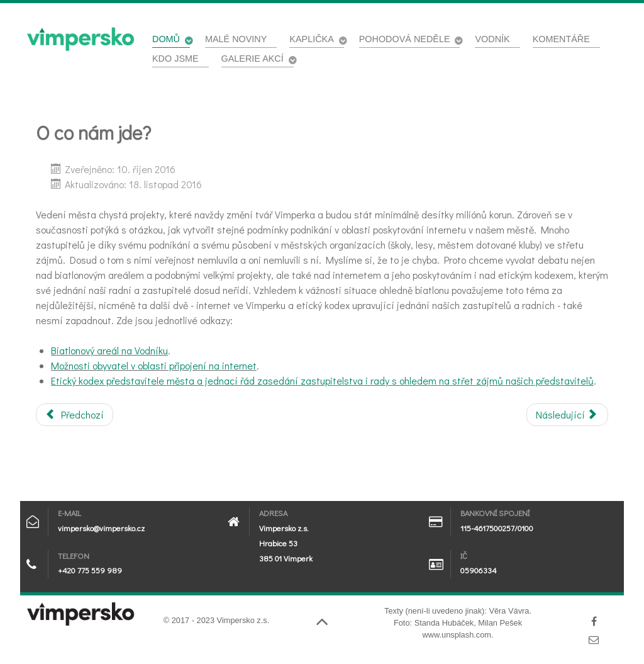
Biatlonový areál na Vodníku (109, 350)
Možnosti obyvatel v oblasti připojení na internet (154, 365)
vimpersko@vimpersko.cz (101, 528)
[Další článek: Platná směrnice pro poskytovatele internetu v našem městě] (567, 415)
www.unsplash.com (457, 635)
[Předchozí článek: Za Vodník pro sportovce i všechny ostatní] (75, 415)
